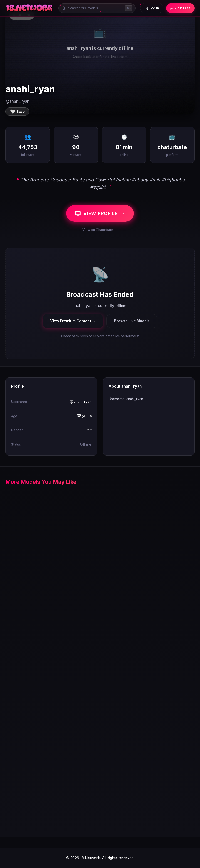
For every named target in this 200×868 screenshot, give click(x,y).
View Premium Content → (73, 321)
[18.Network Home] (30, 8)
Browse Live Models (132, 321)
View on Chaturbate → (100, 230)
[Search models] (97, 8)
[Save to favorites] (17, 112)
